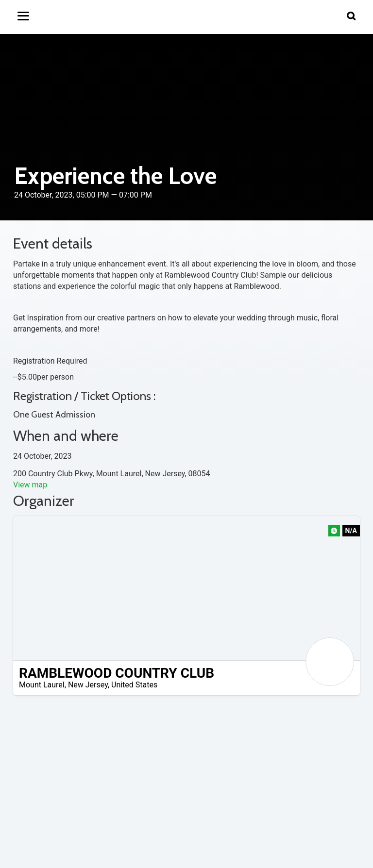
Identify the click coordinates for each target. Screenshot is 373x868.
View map (30, 485)
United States (134, 685)
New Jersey (88, 685)
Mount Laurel (42, 685)
